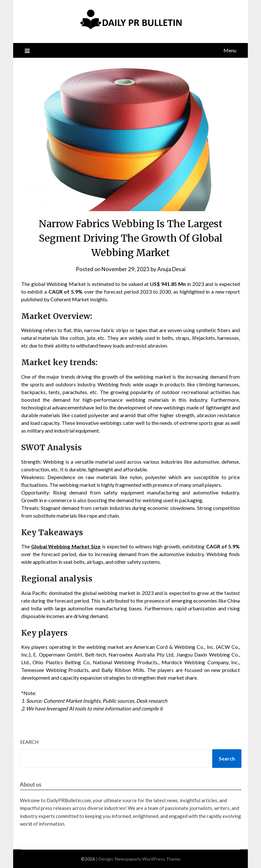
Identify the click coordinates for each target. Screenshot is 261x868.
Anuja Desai (171, 269)
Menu (230, 50)
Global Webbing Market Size (66, 546)
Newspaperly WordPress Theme (148, 859)
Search (29, 742)
